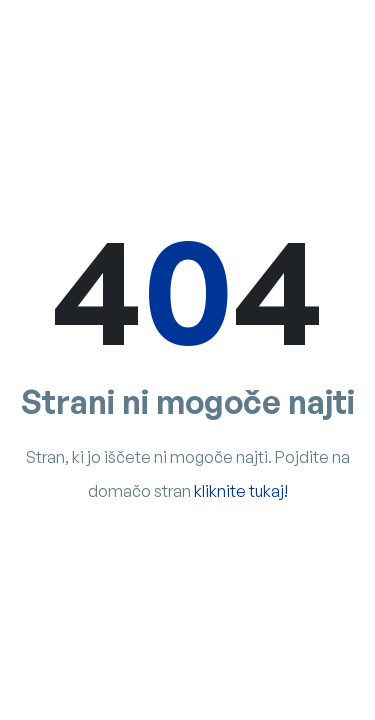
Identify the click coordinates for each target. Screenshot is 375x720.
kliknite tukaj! (241, 491)
